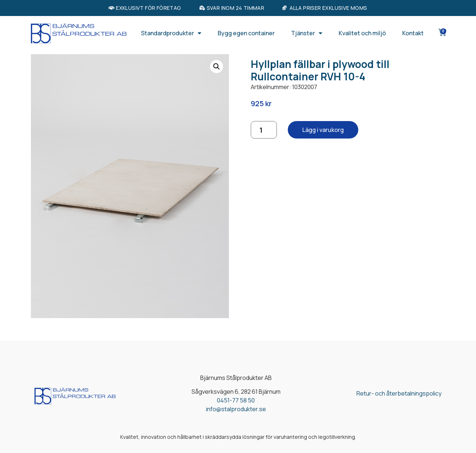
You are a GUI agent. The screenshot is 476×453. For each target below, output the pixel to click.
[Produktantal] (264, 130)
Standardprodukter (171, 33)
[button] (217, 67)
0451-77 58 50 (236, 400)
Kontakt (413, 33)
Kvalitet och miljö (362, 33)
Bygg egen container (246, 33)
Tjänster (307, 33)
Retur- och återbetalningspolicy (399, 393)
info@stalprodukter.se (236, 409)
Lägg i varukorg (323, 130)
